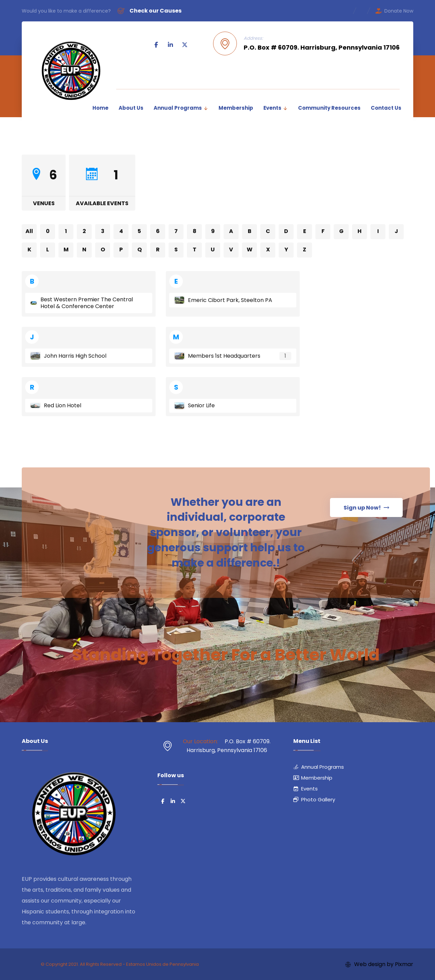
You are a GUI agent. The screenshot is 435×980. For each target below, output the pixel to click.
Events (306, 789)
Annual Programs (319, 767)
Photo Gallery (314, 799)
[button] (156, 45)
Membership (313, 778)
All (29, 231)
